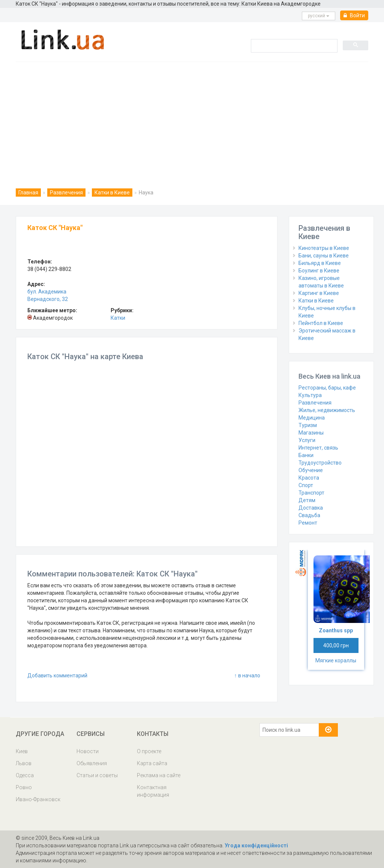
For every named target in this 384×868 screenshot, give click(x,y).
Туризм (308, 425)
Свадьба (309, 515)
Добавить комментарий (57, 675)
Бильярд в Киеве (320, 263)
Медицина (312, 418)
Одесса (25, 775)
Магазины (311, 433)
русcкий (319, 16)
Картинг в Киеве (319, 293)
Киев (22, 751)
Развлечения (66, 193)
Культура (310, 395)
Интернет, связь (318, 448)
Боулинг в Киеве (319, 271)
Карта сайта (152, 763)
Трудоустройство (320, 463)
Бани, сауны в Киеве (324, 256)
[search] (293, 45)
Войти (354, 15)
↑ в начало (247, 675)
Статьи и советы (97, 775)
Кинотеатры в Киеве (324, 248)
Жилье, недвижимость (327, 410)
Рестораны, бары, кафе (327, 388)
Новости (88, 751)
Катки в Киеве (112, 193)
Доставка (311, 508)
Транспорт (311, 493)
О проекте (149, 751)
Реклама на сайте (159, 775)
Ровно (24, 787)
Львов (24, 763)
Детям (307, 500)
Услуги (307, 440)
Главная (28, 193)
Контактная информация (153, 791)
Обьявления (92, 763)
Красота (309, 478)
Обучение (311, 470)
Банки (306, 455)
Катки (118, 318)
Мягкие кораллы (336, 660)
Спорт (306, 485)
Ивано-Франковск (38, 799)
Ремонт (308, 523)
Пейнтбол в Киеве (321, 323)
